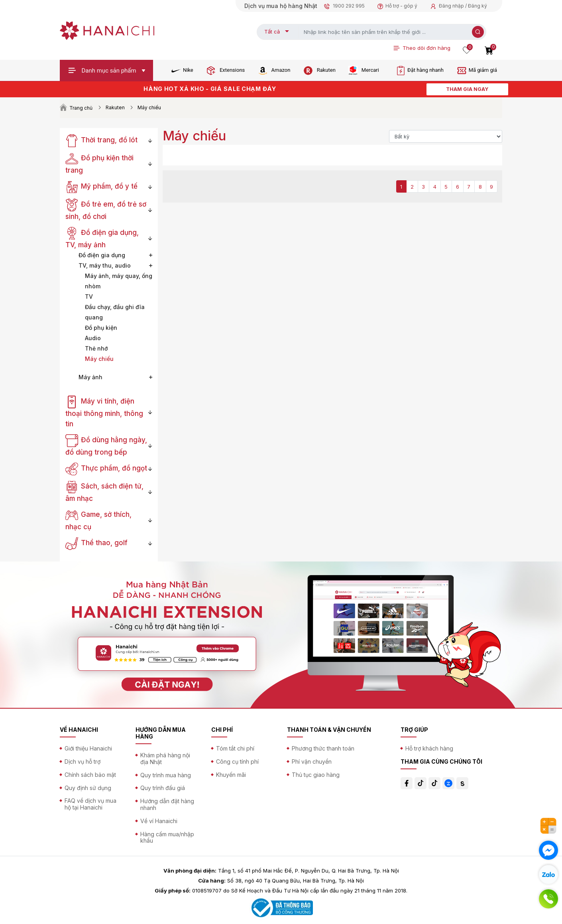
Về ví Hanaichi (159, 821)
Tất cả (272, 32)
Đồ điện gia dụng (102, 255)
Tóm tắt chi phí (235, 748)
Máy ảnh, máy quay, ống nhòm (119, 281)
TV (89, 297)
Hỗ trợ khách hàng (429, 748)
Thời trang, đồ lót (101, 140)
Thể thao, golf (96, 543)
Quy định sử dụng (88, 788)
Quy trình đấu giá (163, 788)
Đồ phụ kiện (101, 328)
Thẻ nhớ (96, 348)
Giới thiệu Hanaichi (88, 748)
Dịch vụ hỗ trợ (83, 761)
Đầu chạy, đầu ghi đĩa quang (115, 312)
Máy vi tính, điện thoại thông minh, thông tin (104, 412)
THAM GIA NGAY (467, 89)
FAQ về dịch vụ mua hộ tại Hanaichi (90, 804)
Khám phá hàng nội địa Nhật (165, 759)
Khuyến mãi (231, 775)
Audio (93, 338)
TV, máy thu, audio (105, 265)
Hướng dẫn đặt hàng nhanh (167, 804)
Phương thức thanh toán (323, 748)
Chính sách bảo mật (90, 775)
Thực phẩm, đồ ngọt (106, 468)
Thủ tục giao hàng (316, 775)
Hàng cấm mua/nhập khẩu (167, 837)
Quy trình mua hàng (166, 775)
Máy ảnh (90, 377)
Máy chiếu (99, 359)
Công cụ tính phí (237, 761)
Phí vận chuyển (312, 761)
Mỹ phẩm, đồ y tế (101, 186)
